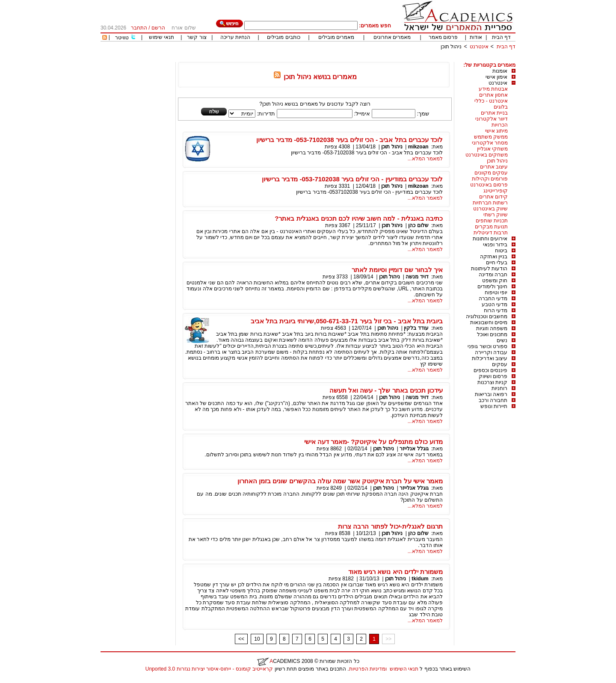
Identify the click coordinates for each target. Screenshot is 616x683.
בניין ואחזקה (494, 257)
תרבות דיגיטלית (491, 233)
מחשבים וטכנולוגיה (487, 316)
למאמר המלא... (425, 159)
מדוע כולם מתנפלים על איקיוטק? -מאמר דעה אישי (373, 442)
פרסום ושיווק (493, 376)
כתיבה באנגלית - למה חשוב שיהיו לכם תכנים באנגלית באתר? (359, 218)
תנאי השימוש (404, 669)
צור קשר (197, 37)
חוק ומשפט (495, 281)
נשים (502, 340)
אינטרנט (479, 47)
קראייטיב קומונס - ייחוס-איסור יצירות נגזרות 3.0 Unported (209, 669)
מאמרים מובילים (336, 37)
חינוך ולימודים (492, 287)
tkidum (420, 579)
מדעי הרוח (496, 310)
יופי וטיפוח (496, 293)
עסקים (500, 364)
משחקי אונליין (492, 149)
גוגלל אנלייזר (414, 449)
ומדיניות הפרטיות (368, 669)
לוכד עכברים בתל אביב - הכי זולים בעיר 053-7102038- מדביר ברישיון (349, 140)
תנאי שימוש (161, 37)
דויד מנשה (417, 277)
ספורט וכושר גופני (487, 346)
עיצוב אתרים (494, 167)
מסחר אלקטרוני (490, 143)
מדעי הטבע (495, 305)
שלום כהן (418, 225)
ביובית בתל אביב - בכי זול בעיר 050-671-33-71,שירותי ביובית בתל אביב (347, 321)
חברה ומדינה (493, 275)
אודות (476, 37)
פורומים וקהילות (490, 179)
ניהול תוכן (451, 47)
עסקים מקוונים (491, 173)
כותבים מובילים (283, 37)
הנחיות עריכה (235, 37)
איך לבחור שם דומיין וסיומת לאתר (397, 270)
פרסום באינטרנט (489, 185)
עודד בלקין (416, 328)
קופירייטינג (496, 191)
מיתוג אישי (496, 131)
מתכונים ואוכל (492, 334)
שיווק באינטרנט (490, 209)
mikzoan (418, 147)
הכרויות (500, 125)
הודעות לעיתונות (489, 269)
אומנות (500, 71)
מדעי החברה (493, 299)
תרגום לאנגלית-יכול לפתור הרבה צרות (390, 526)
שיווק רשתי (496, 215)
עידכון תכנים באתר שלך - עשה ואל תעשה (386, 390)
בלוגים (501, 107)
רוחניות (499, 388)
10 (257, 639)
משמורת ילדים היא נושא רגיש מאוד (395, 572)
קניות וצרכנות (492, 382)
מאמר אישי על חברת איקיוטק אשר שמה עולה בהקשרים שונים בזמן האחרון (340, 481)
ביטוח (501, 251)
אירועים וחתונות (490, 239)
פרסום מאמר (443, 37)
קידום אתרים (493, 197)
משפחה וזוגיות (492, 328)
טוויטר (122, 38)
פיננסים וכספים (490, 370)
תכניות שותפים (492, 221)
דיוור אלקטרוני (492, 119)
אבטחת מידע (493, 89)
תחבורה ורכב (493, 400)
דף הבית (501, 37)
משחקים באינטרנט (487, 155)
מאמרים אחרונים (392, 37)
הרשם (158, 28)
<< (241, 639)
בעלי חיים (497, 263)
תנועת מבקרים (491, 227)
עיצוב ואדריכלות (490, 358)
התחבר (139, 28)
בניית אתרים (494, 113)
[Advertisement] (360, 59)
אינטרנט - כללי (491, 101)
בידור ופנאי (495, 245)
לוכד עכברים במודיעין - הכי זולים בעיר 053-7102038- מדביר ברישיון (352, 179)
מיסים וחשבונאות (489, 322)
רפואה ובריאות (491, 394)
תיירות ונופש (494, 406)
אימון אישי (496, 77)
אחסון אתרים (493, 95)
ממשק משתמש (491, 137)
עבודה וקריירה (491, 352)
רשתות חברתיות (490, 203)
